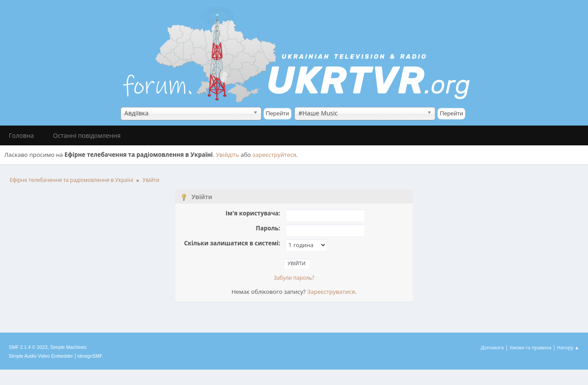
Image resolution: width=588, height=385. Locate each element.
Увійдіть (227, 155)
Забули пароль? (294, 278)
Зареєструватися (331, 292)
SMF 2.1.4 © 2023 (28, 347)
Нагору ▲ (568, 347)
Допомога (492, 347)
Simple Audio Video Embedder (41, 356)
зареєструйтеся (275, 155)
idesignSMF (90, 356)
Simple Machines (68, 347)
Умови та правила (530, 347)
